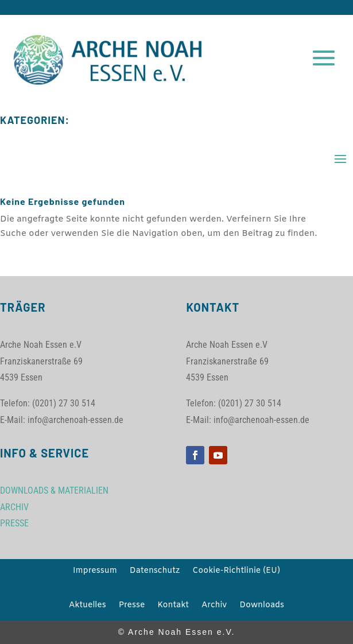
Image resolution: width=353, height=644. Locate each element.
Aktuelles (88, 606)
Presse (132, 606)
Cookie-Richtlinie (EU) (236, 572)
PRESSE (14, 523)
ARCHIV (14, 507)
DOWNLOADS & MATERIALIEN (54, 490)
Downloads (262, 606)
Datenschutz (155, 572)
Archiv (214, 606)
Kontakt (173, 606)
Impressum (95, 572)
